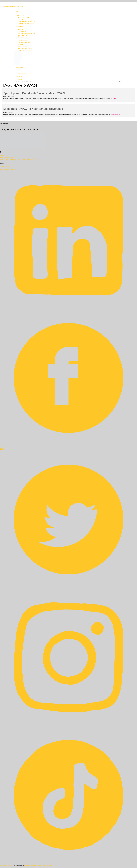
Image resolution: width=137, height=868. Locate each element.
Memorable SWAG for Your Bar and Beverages (33, 109)
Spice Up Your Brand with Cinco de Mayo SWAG (34, 93)
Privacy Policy (48, 865)
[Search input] (66, 82)
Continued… (114, 99)
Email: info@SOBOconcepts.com (34, 865)
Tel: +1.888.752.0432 (6, 865)
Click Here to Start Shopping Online (12, 6)
